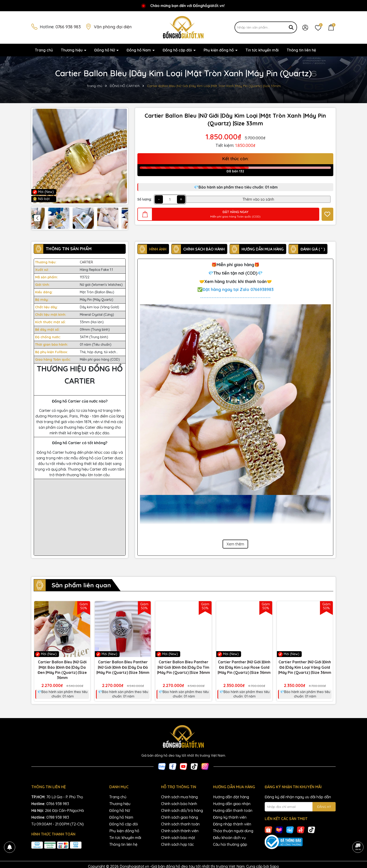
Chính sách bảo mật (178, 838)
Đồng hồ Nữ (105, 50)
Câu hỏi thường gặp (230, 844)
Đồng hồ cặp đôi (178, 50)
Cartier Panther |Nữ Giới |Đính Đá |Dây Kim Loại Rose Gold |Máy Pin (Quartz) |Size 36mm (244, 667)
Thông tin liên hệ (301, 50)
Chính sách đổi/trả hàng (182, 810)
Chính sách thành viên (180, 831)
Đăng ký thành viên (230, 817)
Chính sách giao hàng (180, 817)
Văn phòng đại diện (113, 27)
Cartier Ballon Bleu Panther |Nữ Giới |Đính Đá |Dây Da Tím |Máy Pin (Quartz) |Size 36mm (183, 667)
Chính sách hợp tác (177, 844)
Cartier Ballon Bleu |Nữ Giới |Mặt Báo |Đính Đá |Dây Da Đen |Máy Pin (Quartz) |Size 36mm (62, 670)
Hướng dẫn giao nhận (232, 804)
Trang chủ (44, 50)
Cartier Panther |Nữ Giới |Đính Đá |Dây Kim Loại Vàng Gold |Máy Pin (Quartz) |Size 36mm (305, 667)
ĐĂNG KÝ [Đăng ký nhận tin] (324, 807)
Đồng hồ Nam (139, 50)
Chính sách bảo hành (179, 804)
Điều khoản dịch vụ (229, 838)
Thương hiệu (72, 50)
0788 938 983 (58, 817)
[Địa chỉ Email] (300, 807)
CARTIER (86, 262)
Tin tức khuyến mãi (262, 50)
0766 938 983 (68, 27)
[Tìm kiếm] (291, 27)
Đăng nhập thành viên (232, 824)
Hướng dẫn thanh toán (233, 810)
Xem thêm (235, 544)
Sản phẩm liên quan (81, 585)
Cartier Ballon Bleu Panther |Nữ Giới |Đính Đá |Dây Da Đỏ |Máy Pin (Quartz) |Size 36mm (123, 667)
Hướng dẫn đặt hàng (231, 797)
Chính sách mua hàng (179, 797)
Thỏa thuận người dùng (233, 831)
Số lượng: (145, 199)
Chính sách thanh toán (180, 824)
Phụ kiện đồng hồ (219, 50)
